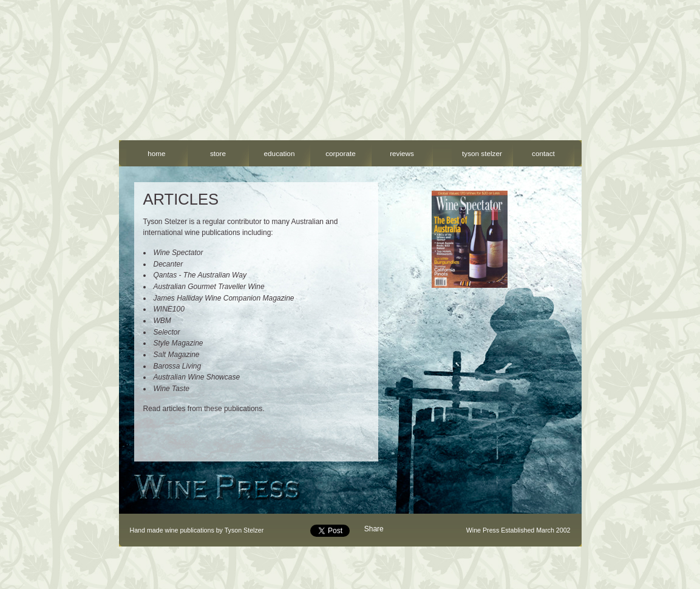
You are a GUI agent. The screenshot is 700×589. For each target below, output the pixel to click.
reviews (402, 153)
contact (543, 153)
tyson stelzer (482, 153)
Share (374, 529)
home (156, 153)
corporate (341, 153)
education (280, 153)
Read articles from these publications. (204, 409)
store (218, 153)
